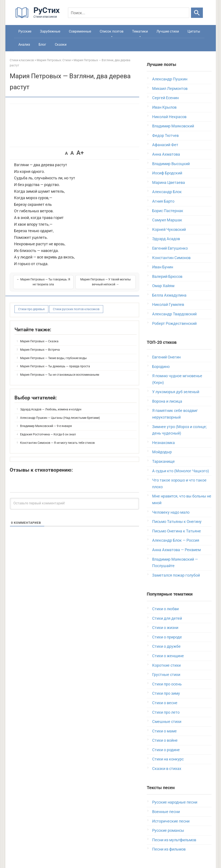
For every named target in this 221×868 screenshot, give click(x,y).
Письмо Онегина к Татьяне (177, 531)
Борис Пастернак (168, 211)
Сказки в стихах (167, 769)
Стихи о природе (167, 637)
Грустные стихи (166, 675)
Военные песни (166, 812)
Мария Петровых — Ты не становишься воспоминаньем (60, 375)
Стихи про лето (166, 712)
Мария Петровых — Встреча (40, 350)
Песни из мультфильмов (174, 840)
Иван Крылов (164, 107)
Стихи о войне (165, 740)
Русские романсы (168, 830)
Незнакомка (163, 443)
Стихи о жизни (165, 628)
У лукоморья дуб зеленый (176, 392)
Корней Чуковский (169, 229)
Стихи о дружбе (166, 646)
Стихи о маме (164, 731)
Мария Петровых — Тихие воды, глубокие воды (53, 358)
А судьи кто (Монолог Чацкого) (181, 471)
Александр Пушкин (170, 79)
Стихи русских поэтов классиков (76, 309)
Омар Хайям (163, 286)
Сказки (61, 45)
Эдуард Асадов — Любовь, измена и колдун (51, 409)
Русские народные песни (175, 802)
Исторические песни (171, 821)
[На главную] (39, 17)
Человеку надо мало (171, 512)
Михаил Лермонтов (170, 88)
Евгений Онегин (166, 357)
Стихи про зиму (166, 693)
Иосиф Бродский (167, 173)
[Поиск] (129, 13)
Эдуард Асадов (166, 239)
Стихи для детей (167, 618)
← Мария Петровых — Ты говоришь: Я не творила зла (43, 282)
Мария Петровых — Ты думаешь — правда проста (55, 366)
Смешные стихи (167, 722)
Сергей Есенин (165, 98)
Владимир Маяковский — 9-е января (46, 426)
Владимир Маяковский (173, 126)
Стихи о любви (165, 609)
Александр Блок (167, 192)
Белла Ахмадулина (169, 295)
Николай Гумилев (168, 304)
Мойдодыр (162, 452)
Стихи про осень (167, 684)
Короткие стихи (166, 665)
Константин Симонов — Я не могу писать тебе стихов (57, 443)
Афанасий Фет (165, 145)
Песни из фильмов (169, 849)
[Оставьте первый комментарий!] (74, 504)
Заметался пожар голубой (176, 575)
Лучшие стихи (168, 31)
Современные (80, 31)
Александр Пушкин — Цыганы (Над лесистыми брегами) (60, 418)
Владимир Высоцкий (171, 164)
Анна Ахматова (166, 154)
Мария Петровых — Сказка (39, 341)
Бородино (161, 367)
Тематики (140, 31)
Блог (42, 45)
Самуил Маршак (167, 220)
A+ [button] (80, 153)
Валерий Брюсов (167, 276)
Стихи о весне (165, 703)
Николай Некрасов (169, 117)
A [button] (66, 153)
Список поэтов (112, 31)
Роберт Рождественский (174, 323)
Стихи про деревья (31, 309)
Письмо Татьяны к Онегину (177, 522)
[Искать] (197, 13)
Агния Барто (163, 201)
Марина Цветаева (169, 182)
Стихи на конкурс (168, 759)
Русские (25, 31)
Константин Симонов (171, 258)
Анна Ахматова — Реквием (176, 550)
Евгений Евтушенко (170, 248)
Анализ (24, 45)
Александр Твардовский (174, 314)
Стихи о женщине (168, 656)
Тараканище (163, 461)
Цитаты (194, 31)
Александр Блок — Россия (176, 540)
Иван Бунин (163, 267)
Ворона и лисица (167, 401)
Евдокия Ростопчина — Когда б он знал (48, 434)
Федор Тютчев (165, 135)
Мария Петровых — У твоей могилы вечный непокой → (106, 282)
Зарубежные (50, 31)
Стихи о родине (166, 750)
